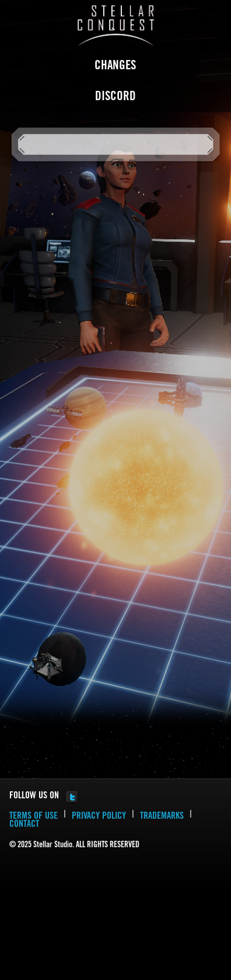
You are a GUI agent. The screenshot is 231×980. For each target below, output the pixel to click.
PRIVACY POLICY (99, 816)
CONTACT (24, 825)
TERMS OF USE (34, 816)
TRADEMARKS (162, 816)
